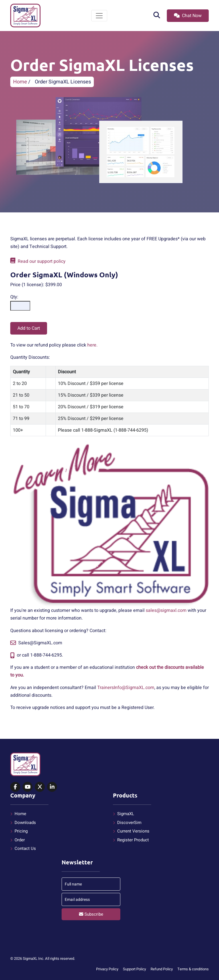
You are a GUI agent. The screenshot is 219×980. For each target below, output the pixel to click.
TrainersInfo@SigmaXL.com (126, 688)
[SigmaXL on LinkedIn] (52, 787)
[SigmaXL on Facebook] (15, 787)
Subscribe (91, 914)
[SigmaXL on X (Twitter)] (40, 787)
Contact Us (25, 848)
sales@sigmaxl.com (166, 610)
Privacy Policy (107, 969)
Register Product (133, 840)
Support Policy (134, 969)
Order (20, 840)
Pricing (21, 831)
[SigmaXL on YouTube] (28, 787)
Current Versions (133, 831)
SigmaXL (126, 814)
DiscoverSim (129, 823)
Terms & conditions (193, 969)
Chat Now (188, 16)
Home (20, 82)
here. (92, 345)
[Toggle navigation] (99, 16)
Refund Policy (162, 969)
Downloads (25, 823)
